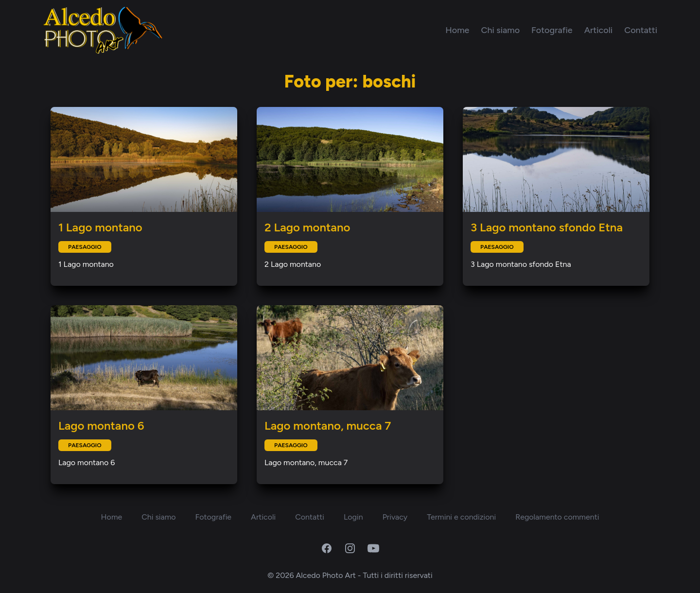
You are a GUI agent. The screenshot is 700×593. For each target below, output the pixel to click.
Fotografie (552, 30)
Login (353, 517)
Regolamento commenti (557, 517)
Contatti (641, 30)
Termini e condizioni (461, 517)
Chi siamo (500, 30)
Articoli (598, 30)
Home (457, 30)
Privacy (395, 517)
